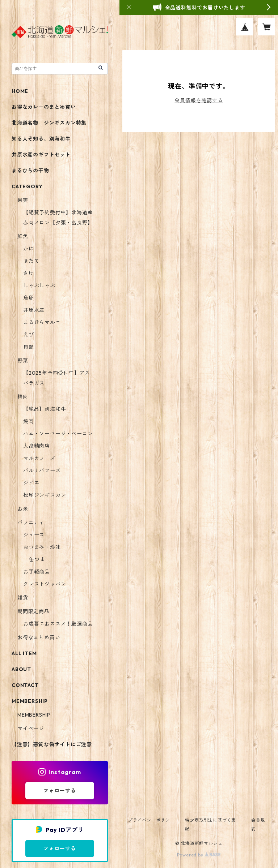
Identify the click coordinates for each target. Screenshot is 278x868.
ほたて (31, 261)
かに (29, 249)
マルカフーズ (39, 458)
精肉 (23, 397)
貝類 (29, 347)
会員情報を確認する (199, 100)
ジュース (34, 535)
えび (29, 335)
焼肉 (29, 421)
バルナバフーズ (42, 470)
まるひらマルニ (42, 322)
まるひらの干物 (30, 171)
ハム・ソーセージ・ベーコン (58, 434)
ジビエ (31, 483)
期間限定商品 (33, 611)
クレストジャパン (45, 584)
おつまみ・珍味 (42, 547)
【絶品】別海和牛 (45, 409)
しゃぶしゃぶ (39, 285)
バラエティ (31, 523)
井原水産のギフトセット (41, 155)
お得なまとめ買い (39, 637)
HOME (20, 91)
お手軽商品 (37, 572)
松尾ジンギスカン (45, 495)
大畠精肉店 (37, 446)
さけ (29, 273)
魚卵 (29, 298)
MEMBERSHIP (34, 715)
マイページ (31, 729)
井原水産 (34, 310)
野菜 (23, 361)
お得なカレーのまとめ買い (44, 107)
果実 (23, 200)
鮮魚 (23, 236)
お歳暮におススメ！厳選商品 (58, 624)
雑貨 (23, 598)
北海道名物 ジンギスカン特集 (49, 123)
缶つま (37, 559)
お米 (23, 509)
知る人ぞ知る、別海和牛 (41, 139)
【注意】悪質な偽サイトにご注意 (52, 744)
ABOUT (21, 669)
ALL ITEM (24, 653)
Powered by (199, 855)
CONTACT (25, 685)
